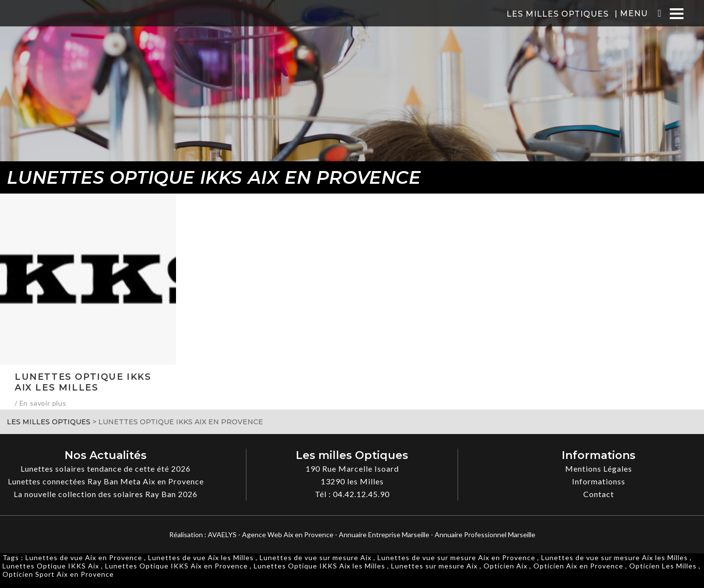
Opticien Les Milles (663, 566)
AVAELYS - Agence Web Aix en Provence (271, 534)
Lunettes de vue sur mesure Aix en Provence (456, 557)
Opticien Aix (506, 566)
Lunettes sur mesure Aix (434, 566)
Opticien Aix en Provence (578, 566)
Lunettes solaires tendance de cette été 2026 (106, 468)
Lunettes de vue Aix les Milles (201, 557)
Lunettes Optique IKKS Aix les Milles (319, 566)
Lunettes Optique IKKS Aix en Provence (176, 566)
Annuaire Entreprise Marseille (384, 534)
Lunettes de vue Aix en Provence (84, 557)
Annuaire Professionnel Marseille (485, 534)
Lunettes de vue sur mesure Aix (316, 557)
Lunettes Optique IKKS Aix (51, 566)
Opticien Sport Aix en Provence (58, 574)
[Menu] (676, 13)
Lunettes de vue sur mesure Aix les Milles (615, 557)
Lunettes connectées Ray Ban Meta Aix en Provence (106, 481)
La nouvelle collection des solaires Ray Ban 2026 (106, 494)
